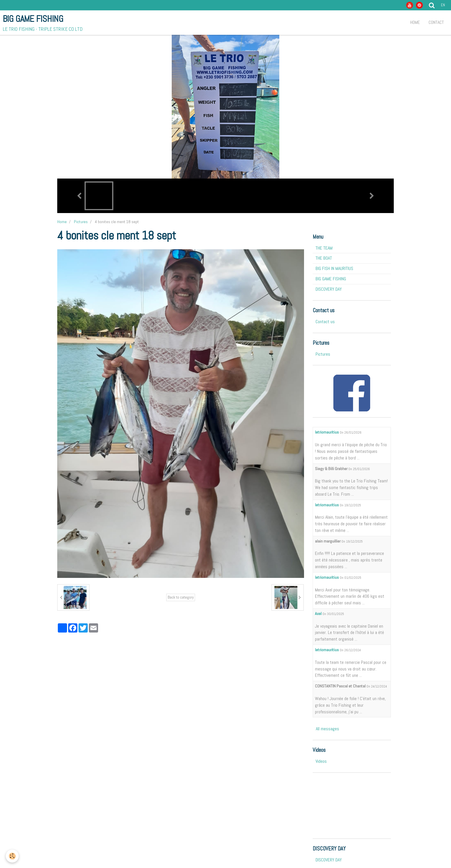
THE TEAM (324, 248)
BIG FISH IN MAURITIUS (334, 268)
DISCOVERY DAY (329, 289)
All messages (327, 729)
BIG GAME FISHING (331, 279)
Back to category (181, 597)
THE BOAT (324, 258)
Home (415, 22)
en (443, 5)
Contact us (325, 322)
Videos (321, 761)
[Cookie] (12, 856)
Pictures (81, 222)
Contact (436, 22)
